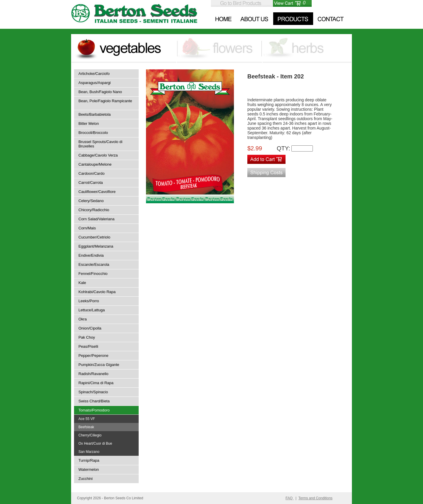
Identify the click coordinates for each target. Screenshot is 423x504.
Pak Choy (87, 337)
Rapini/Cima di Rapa (96, 383)
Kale (82, 283)
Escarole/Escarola (94, 264)
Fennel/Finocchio (93, 274)
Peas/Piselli (88, 346)
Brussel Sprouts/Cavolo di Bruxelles (100, 144)
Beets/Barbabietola (95, 114)
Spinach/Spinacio (93, 392)
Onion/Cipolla (90, 328)
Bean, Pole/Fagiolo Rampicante (105, 101)
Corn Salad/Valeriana (96, 219)
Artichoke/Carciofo (94, 74)
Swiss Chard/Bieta (94, 401)
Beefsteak (86, 427)
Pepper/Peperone (93, 356)
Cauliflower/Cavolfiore (97, 192)
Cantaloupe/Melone (95, 164)
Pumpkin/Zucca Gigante (99, 365)
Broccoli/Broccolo (93, 133)
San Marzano (89, 452)
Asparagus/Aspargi (95, 83)
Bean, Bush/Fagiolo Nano (100, 92)
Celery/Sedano (91, 201)
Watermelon (89, 469)
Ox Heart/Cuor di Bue (95, 443)
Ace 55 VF (87, 419)
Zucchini (85, 479)
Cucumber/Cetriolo (94, 237)
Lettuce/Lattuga (92, 310)
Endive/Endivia (91, 255)
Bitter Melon (89, 124)
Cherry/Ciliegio (90, 435)
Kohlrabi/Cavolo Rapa (97, 292)
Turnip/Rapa (89, 460)
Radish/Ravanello (93, 374)
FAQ (289, 498)
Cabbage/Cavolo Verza (98, 155)
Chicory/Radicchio (94, 210)
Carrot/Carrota (91, 183)
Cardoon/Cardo (92, 173)
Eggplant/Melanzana (96, 246)
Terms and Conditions (315, 498)
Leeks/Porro (89, 301)
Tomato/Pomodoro (94, 410)
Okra (83, 319)
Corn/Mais (87, 228)
